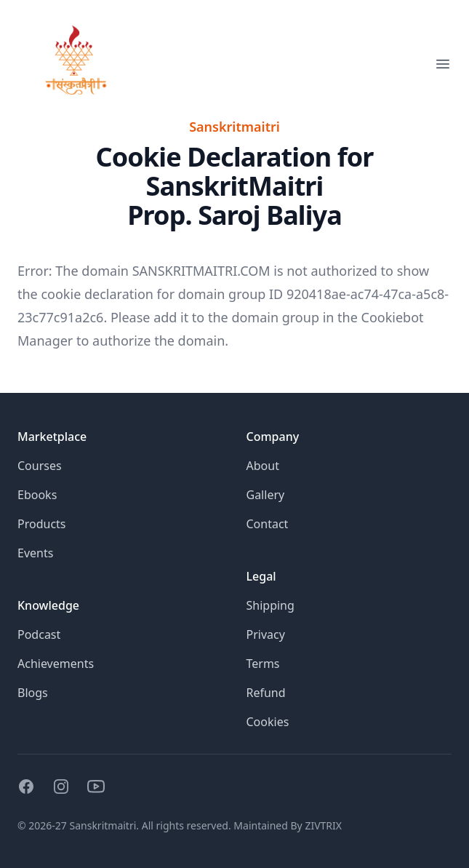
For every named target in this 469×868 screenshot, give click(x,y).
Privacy (266, 634)
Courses (40, 466)
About (263, 466)
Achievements (56, 664)
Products (42, 524)
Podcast (39, 634)
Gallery (266, 495)
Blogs (33, 693)
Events (35, 553)
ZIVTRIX (323, 825)
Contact (268, 524)
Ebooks (37, 495)
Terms (263, 664)
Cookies (268, 722)
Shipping (270, 605)
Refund (266, 693)
